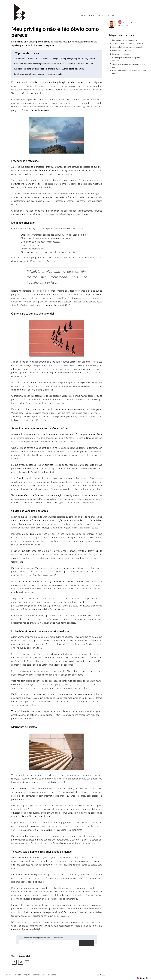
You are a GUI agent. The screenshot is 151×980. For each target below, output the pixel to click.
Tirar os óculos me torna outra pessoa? (128, 43)
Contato (101, 15)
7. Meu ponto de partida (73, 69)
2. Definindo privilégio (49, 58)
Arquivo (111, 15)
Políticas (52, 975)
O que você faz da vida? (122, 50)
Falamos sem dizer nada (122, 54)
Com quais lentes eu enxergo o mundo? (128, 47)
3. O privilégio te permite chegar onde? (78, 58)
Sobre (92, 15)
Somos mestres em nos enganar (125, 40)
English (142, 978)
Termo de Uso (39, 975)
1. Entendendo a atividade (26, 58)
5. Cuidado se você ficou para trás (78, 64)
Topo (148, 978)
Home (83, 15)
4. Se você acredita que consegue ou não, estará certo (38, 64)
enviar (87, 943)
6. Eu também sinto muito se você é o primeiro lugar (37, 69)
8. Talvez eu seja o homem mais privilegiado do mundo (38, 74)
